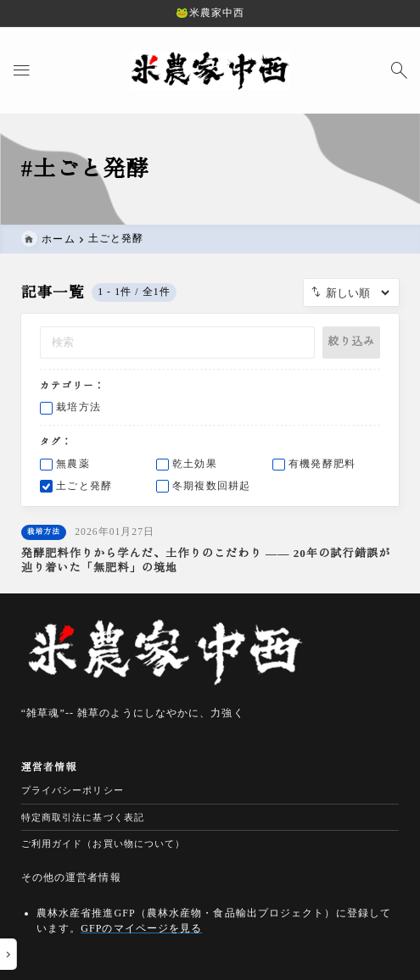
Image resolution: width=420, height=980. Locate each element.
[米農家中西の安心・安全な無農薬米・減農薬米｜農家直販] (210, 70)
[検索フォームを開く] (399, 70)
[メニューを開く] (21, 70)
